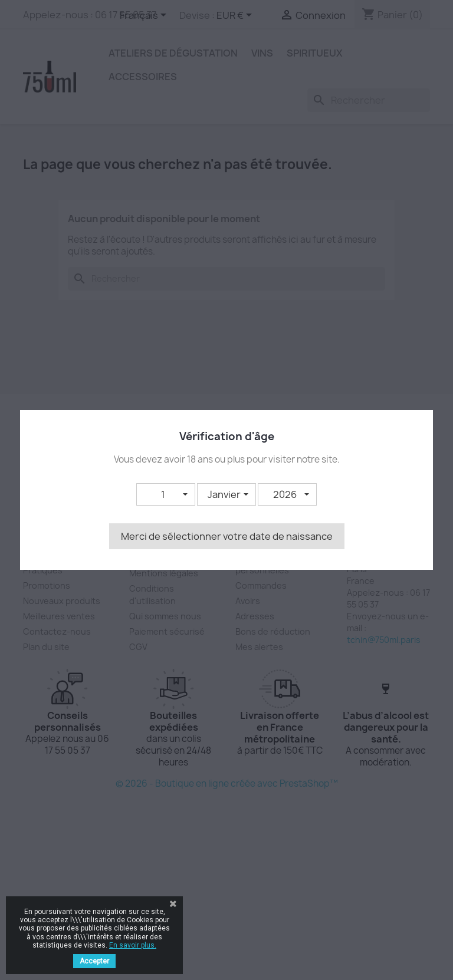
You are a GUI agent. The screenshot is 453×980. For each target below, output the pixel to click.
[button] (166, 494)
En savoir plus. (133, 945)
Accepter (94, 961)
